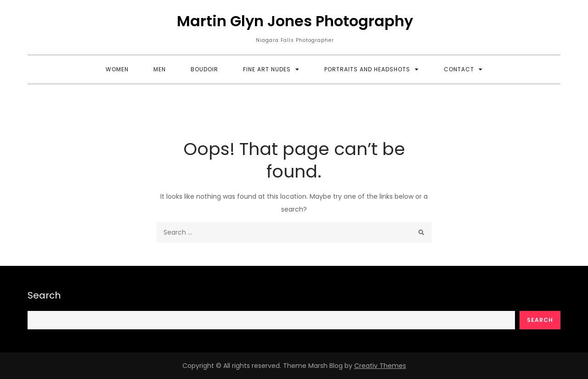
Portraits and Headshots (367, 69)
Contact (459, 69)
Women (117, 69)
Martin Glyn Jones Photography (295, 21)
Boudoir (204, 69)
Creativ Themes (380, 366)
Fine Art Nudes (267, 69)
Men (160, 69)
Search (44, 295)
